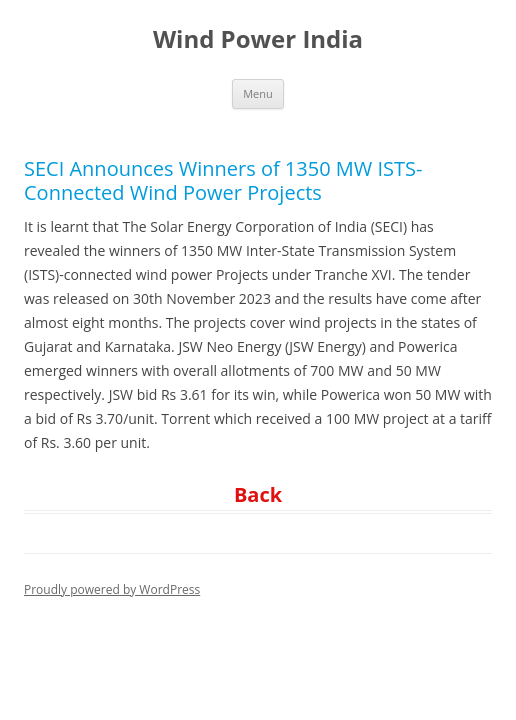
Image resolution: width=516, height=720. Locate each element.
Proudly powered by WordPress (112, 589)
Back (258, 495)
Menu (258, 93)
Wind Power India (258, 39)
